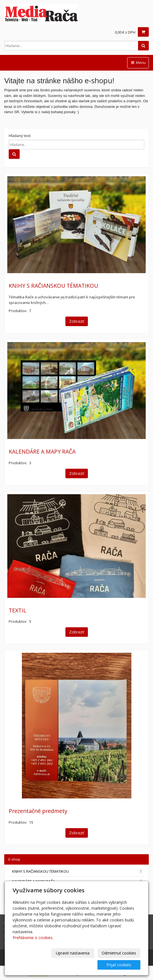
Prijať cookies (119, 965)
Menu (138, 62)
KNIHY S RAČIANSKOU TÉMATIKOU (53, 286)
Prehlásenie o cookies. (33, 938)
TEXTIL (18, 610)
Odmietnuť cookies (119, 953)
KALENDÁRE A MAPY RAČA (42, 451)
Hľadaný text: (20, 136)
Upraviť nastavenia (73, 953)
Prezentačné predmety (38, 811)
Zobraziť (77, 321)
